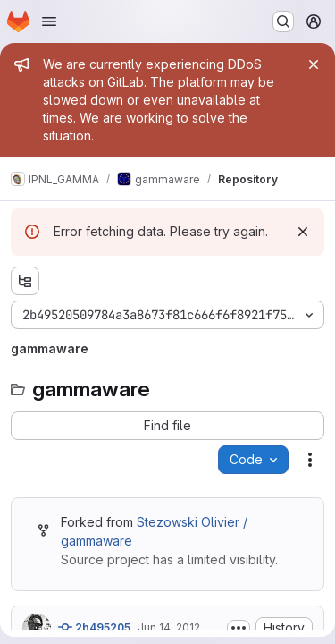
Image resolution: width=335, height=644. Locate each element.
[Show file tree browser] (25, 281)
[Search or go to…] (283, 21)
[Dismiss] (303, 232)
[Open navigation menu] (49, 21)
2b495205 (94, 627)
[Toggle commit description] (239, 628)
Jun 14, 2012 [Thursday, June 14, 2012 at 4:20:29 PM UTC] (169, 627)
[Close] (314, 64)
